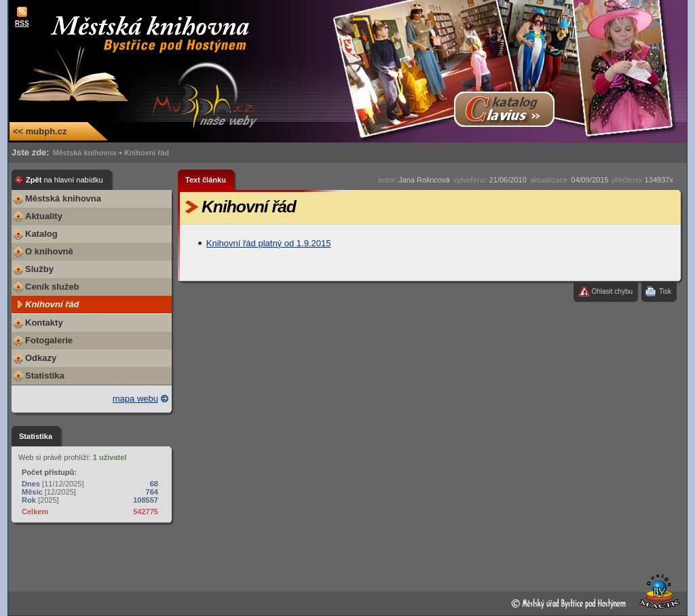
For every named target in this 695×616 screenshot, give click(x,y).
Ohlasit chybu (612, 291)
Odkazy (41, 358)
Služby (39, 269)
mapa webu (135, 399)
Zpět (64, 180)
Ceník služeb (52, 287)
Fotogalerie (49, 340)
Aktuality (44, 216)
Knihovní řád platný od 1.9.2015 (269, 243)
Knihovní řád (147, 153)
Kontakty (44, 323)
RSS (22, 23)
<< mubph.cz (40, 131)
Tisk (665, 291)
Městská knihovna (84, 153)
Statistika (45, 376)
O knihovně (49, 251)
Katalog (41, 234)
